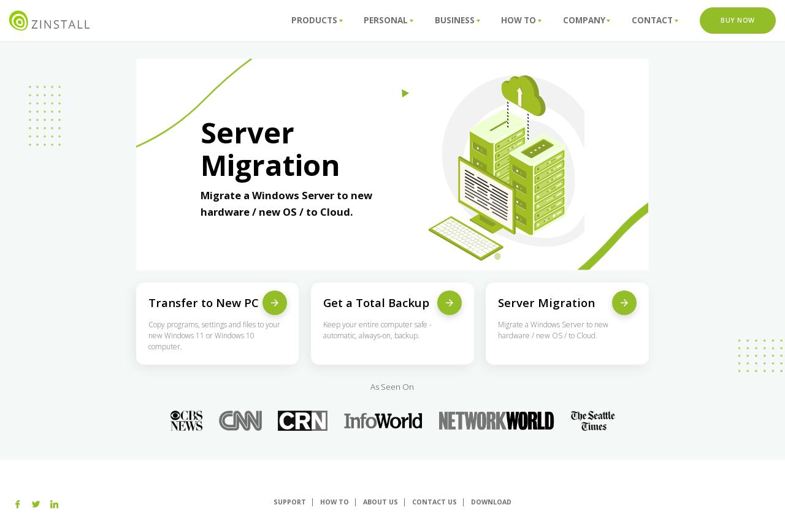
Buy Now (738, 20)
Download (491, 502)
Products (317, 20)
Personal (389, 20)
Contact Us (435, 502)
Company (587, 20)
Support (290, 502)
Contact (655, 20)
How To (521, 20)
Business (458, 20)
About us (381, 502)
